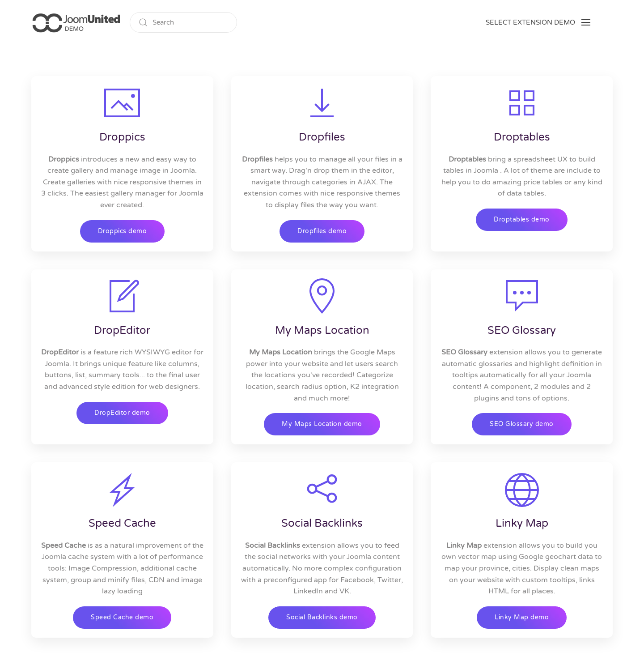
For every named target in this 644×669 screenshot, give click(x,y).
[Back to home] (76, 22)
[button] (538, 22)
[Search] (183, 22)
